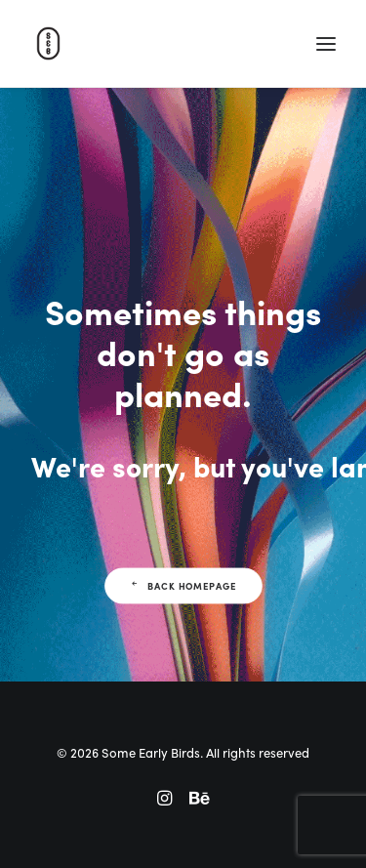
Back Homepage (183, 586)
